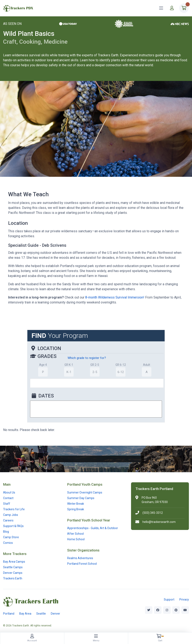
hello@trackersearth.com (159, 522)
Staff (7, 504)
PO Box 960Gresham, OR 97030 (155, 500)
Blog (6, 532)
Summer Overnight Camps (85, 492)
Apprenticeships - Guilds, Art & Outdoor (93, 528)
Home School (76, 539)
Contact (8, 498)
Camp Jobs (11, 515)
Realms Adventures (80, 558)
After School (75, 534)
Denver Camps (13, 573)
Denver (55, 614)
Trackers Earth (13, 578)
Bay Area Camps (14, 562)
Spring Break (76, 509)
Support (169, 599)
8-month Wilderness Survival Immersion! (115, 297)
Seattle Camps (13, 567)
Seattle (41, 614)
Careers (8, 520)
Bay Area (25, 614)
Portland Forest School (82, 564)
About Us (9, 492)
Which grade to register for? (87, 358)
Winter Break (76, 504)
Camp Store (11, 537)
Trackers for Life (14, 509)
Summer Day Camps (81, 498)
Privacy (184, 599)
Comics (8, 543)
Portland (9, 614)
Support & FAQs (13, 526)
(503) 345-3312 (153, 513)
